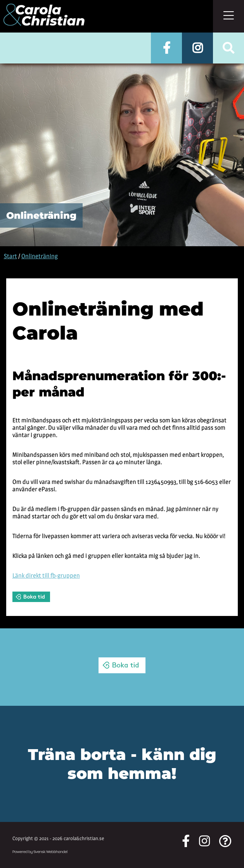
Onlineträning (40, 256)
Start (10, 256)
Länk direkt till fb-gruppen (46, 576)
